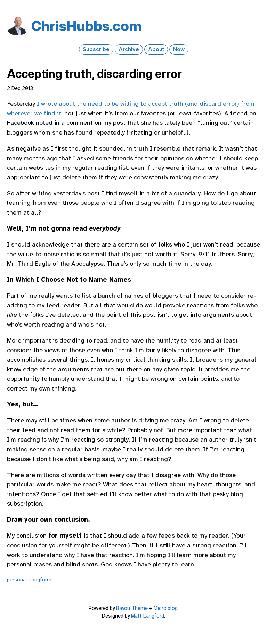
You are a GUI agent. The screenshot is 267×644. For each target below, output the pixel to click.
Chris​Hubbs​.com (87, 26)
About (156, 49)
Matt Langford (148, 616)
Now (179, 49)
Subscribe (96, 49)
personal (17, 580)
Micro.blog (166, 608)
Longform (40, 580)
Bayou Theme (132, 608)
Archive (129, 49)
